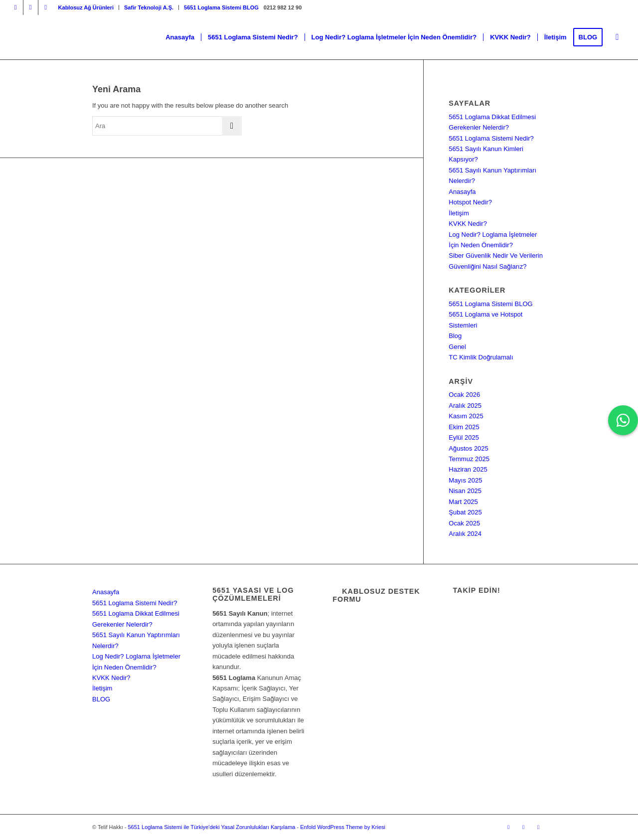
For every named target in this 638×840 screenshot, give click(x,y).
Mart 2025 (463, 502)
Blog (455, 336)
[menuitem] (86, 7)
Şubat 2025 (465, 512)
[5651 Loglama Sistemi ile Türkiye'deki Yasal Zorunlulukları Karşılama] (76, 37)
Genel (457, 347)
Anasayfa (462, 192)
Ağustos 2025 (469, 448)
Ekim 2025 (464, 427)
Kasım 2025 (466, 416)
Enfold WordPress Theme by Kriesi (343, 827)
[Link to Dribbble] (46, 7)
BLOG (101, 699)
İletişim (459, 213)
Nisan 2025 (465, 491)
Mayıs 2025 (465, 480)
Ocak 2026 (464, 395)
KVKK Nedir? (468, 224)
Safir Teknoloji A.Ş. (149, 7)
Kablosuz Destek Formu (376, 595)
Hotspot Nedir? (470, 202)
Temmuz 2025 (469, 459)
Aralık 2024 (465, 534)
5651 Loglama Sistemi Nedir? (491, 138)
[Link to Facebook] (31, 7)
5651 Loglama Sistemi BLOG (221, 7)
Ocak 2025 (464, 523)
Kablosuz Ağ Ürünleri (86, 7)
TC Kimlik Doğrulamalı (481, 357)
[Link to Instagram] (16, 7)
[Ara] (617, 37)
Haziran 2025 (468, 469)
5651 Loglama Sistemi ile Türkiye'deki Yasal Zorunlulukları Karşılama (211, 827)
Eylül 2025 (464, 437)
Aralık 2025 (465, 406)
